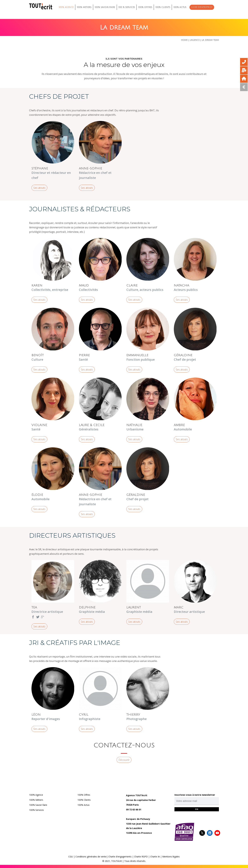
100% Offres (84, 795)
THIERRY (133, 715)
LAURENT (134, 607)
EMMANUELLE (137, 355)
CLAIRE (132, 285)
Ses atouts (39, 188)
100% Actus (84, 805)
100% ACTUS (180, 7)
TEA (34, 607)
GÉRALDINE (183, 355)
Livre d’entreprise (202, 7)
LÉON (36, 715)
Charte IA (155, 857)
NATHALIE (134, 425)
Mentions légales (171, 857)
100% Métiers (36, 800)
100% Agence (36, 795)
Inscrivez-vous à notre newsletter (195, 795)
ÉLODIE (37, 495)
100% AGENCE (66, 7)
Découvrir (124, 760)
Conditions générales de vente (91, 857)
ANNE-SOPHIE (91, 168)
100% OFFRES (145, 7)
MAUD (84, 285)
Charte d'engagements (120, 857)
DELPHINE (87, 607)
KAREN (37, 285)
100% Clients (84, 800)
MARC (179, 607)
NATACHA (181, 285)
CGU (71, 857)
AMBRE (179, 425)
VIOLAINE (39, 425)
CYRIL (84, 715)
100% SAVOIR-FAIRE (105, 7)
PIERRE (84, 355)
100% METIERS (84, 7)
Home (184, 40)
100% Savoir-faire (38, 805)
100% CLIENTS (163, 7)
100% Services (36, 810)
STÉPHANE (40, 168)
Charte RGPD (141, 857)
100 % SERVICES (127, 7)
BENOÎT (38, 355)
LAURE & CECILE (92, 425)
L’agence (195, 40)
